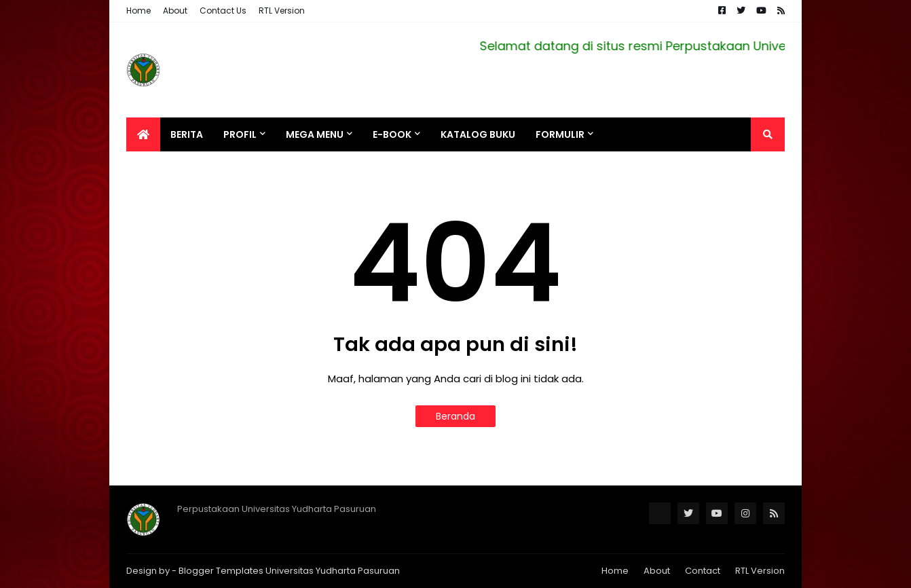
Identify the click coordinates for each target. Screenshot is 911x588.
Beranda (455, 416)
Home (138, 11)
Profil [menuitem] (240, 134)
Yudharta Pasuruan (358, 571)
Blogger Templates (221, 571)
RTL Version (282, 11)
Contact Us (223, 11)
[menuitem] (143, 134)
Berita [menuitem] (187, 134)
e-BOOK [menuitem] (392, 134)
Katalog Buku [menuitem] (478, 134)
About (175, 11)
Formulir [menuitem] (560, 134)
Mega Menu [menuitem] (315, 134)
